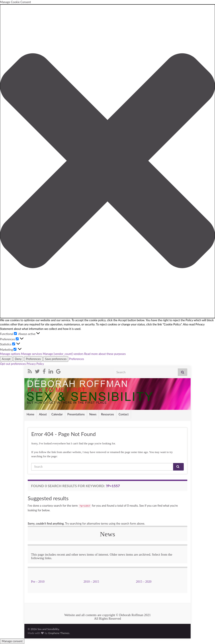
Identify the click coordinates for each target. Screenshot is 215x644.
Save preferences (56, 359)
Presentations (76, 414)
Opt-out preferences (13, 364)
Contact (124, 414)
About (43, 414)
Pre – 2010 (38, 582)
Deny (18, 359)
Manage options (10, 354)
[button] (107, 161)
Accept (6, 359)
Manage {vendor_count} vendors (63, 354)
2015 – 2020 (144, 582)
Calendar (57, 414)
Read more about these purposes (105, 354)
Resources (107, 414)
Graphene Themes (59, 633)
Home (30, 414)
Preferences (33, 359)
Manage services (32, 354)
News (93, 414)
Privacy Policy (35, 364)
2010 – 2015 (91, 582)
